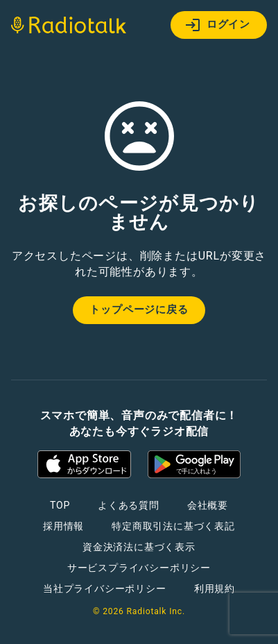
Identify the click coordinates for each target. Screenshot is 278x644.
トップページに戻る (139, 310)
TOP (60, 505)
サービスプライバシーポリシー (139, 568)
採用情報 (63, 526)
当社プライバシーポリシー (105, 588)
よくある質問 (129, 505)
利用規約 (215, 588)
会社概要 (208, 505)
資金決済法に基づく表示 (139, 547)
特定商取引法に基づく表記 (173, 526)
